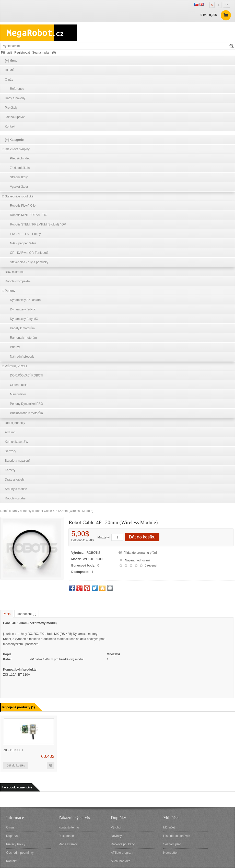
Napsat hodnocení (134, 560)
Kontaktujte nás (69, 827)
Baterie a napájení (17, 461)
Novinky (116, 836)
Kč (227, 5)
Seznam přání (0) (44, 53)
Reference (17, 89)
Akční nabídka (121, 861)
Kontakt (10, 127)
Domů (4, 511)
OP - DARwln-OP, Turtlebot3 (29, 253)
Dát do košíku (142, 537)
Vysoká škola (19, 187)
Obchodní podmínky (20, 853)
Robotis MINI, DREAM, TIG (29, 215)
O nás (9, 80)
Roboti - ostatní (15, 498)
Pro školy (11, 108)
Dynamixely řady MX (24, 319)
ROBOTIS (93, 553)
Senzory (10, 451)
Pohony (10, 291)
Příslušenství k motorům (26, 413)
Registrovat (22, 53)
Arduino (10, 432)
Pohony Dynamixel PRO (26, 404)
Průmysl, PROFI (16, 366)
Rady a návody (15, 98)
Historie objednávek (177, 836)
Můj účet (169, 827)
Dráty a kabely (15, 480)
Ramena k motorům (23, 338)
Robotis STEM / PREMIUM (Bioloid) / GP (38, 224)
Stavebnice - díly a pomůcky (29, 262)
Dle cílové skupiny (17, 149)
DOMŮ (10, 70)
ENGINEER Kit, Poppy (25, 234)
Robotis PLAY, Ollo (23, 206)
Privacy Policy (16, 844)
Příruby (15, 347)
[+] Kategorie (14, 140)
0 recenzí (151, 565)
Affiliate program (122, 853)
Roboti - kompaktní (18, 281)
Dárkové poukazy (123, 844)
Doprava (12, 836)
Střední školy (19, 177)
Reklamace (66, 836)
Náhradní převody (22, 357)
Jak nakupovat (15, 117)
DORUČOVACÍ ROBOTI (27, 375)
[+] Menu (11, 61)
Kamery (10, 470)
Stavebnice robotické (19, 196)
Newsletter (171, 853)
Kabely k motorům (22, 328)
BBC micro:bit (14, 272)
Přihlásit (7, 53)
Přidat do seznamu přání (140, 553)
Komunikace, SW (17, 442)
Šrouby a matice (16, 489)
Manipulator (18, 394)
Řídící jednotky (15, 423)
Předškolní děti (20, 158)
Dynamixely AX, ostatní (26, 300)
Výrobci (116, 827)
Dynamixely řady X (23, 309)
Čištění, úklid (19, 385)
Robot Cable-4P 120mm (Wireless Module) (64, 511)
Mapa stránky (68, 844)
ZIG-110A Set (13, 750)
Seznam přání (173, 844)
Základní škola (20, 168)
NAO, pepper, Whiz (23, 243)
